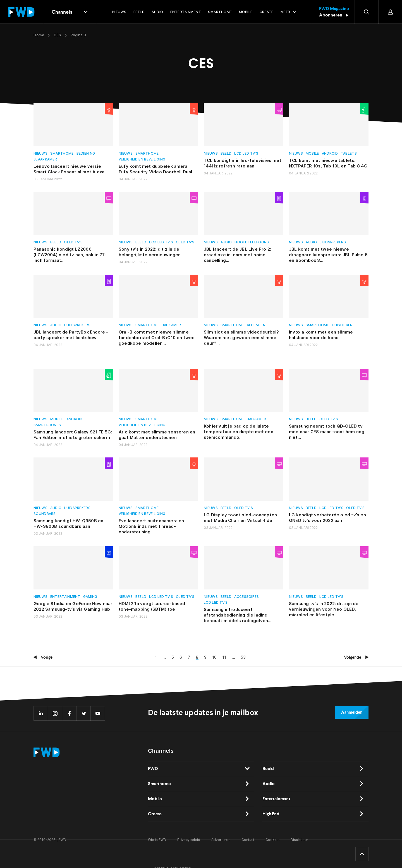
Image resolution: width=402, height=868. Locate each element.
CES (57, 35)
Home (39, 35)
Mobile (312, 153)
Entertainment (65, 597)
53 (243, 657)
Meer (285, 12)
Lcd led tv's (246, 153)
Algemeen (256, 325)
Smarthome (62, 153)
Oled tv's (73, 242)
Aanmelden (352, 712)
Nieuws (40, 153)
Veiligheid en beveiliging (142, 159)
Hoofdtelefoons (252, 242)
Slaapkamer (45, 159)
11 (224, 657)
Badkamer (171, 325)
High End (271, 814)
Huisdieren (342, 325)
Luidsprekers (333, 242)
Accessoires (247, 597)
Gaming (90, 597)
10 (214, 657)
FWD (153, 769)
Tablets (349, 153)
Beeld (226, 153)
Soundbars (45, 514)
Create (155, 814)
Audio (226, 242)
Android (330, 153)
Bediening (86, 153)
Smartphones (47, 425)
